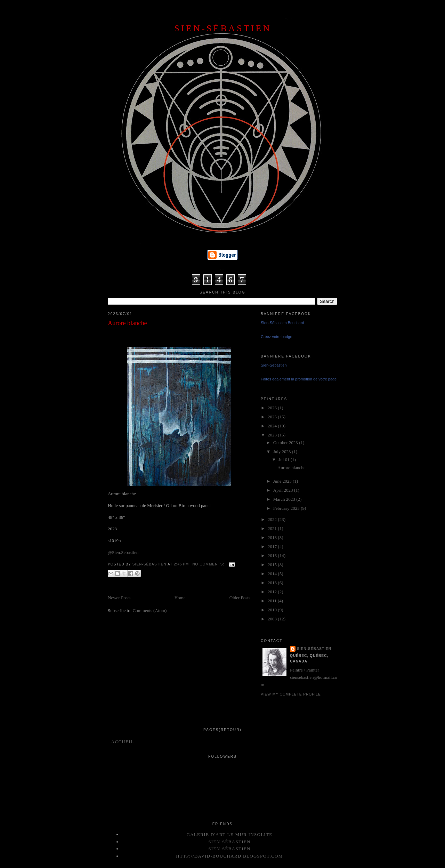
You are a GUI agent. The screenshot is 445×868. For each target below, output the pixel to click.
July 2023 (283, 452)
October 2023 (286, 443)
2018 (273, 537)
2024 (273, 426)
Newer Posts (119, 598)
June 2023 (283, 481)
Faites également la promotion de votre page (299, 379)
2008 (273, 619)
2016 (273, 556)
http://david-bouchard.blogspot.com (229, 856)
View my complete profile (291, 694)
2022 (273, 519)
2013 (273, 583)
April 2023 (284, 490)
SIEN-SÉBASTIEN (223, 28)
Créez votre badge (277, 337)
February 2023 (287, 508)
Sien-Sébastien (274, 365)
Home (180, 598)
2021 (273, 528)
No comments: (209, 564)
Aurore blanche (127, 323)
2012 (273, 592)
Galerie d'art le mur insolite (229, 834)
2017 (273, 546)
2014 (273, 574)
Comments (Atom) (150, 610)
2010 (273, 610)
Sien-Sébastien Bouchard (282, 323)
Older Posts (240, 598)
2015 (273, 565)
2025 (273, 417)
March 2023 (285, 499)
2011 (273, 601)
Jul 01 (285, 460)
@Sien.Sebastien (123, 552)
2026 (273, 408)
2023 (273, 435)
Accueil (123, 742)
